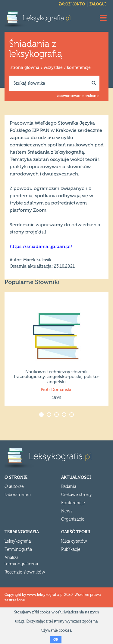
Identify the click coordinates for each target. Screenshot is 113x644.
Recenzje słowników (25, 572)
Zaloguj (98, 4)
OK (56, 640)
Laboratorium (18, 495)
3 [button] (57, 415)
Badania (69, 487)
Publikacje (71, 550)
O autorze (14, 487)
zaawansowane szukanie (78, 96)
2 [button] (50, 415)
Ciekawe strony (77, 495)
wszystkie (53, 68)
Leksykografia (18, 541)
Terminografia (18, 550)
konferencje (79, 68)
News (67, 511)
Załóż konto (72, 4)
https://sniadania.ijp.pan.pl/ (41, 247)
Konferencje (73, 503)
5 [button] (72, 415)
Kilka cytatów (74, 541)
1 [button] (42, 415)
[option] (56, 349)
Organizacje (73, 519)
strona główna (25, 68)
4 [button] (65, 415)
